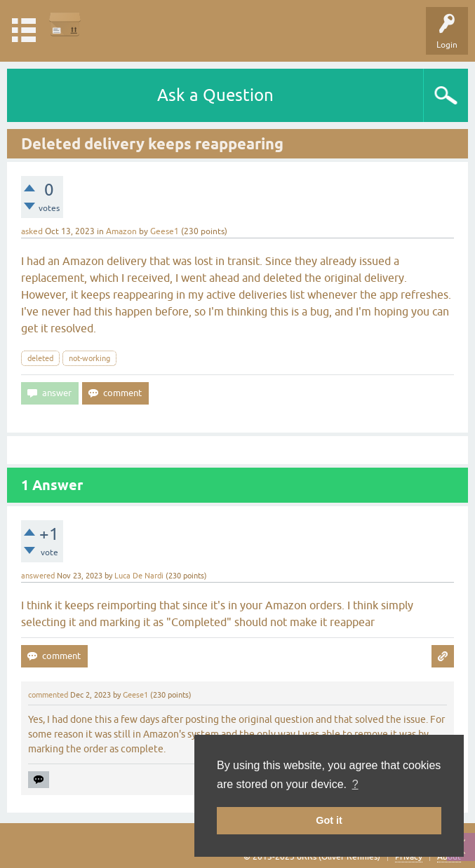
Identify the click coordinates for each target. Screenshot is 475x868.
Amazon (121, 231)
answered (38, 576)
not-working (89, 358)
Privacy (409, 857)
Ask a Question (215, 95)
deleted (40, 358)
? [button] (355, 784)
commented (48, 695)
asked (32, 231)
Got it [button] (329, 820)
